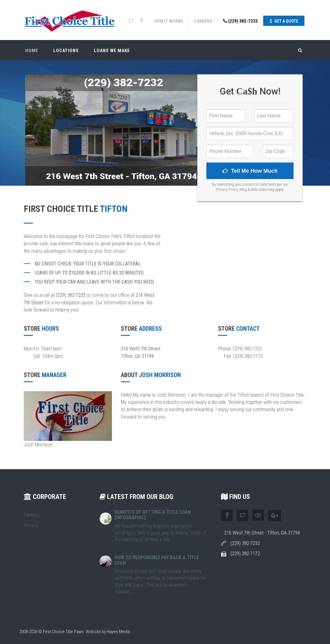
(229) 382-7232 (241, 21)
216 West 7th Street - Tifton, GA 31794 (262, 533)
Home (32, 50)
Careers (203, 21)
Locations (66, 50)
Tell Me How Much (250, 171)
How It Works (169, 21)
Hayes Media (118, 632)
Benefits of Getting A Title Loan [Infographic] (153, 515)
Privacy (31, 525)
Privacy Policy (227, 190)
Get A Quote (284, 21)
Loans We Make (112, 50)
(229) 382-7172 (245, 553)
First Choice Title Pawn (63, 632)
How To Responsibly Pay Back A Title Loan (157, 560)
